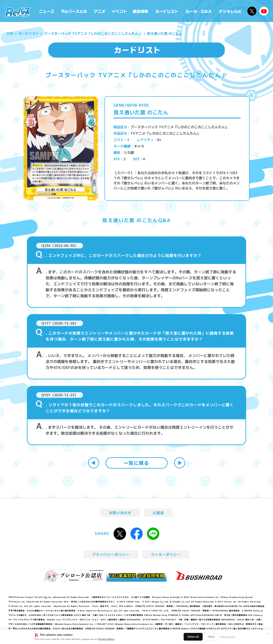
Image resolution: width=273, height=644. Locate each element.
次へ (180, 463)
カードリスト (167, 11)
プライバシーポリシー (111, 555)
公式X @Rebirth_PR (252, 11)
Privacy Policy (106, 639)
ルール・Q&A (199, 11)
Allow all (193, 637)
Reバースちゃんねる (264, 11)
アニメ (100, 11)
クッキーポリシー (166, 555)
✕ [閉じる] (268, 634)
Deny (211, 637)
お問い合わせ (120, 513)
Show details (228, 637)
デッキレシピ (230, 11)
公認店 (158, 513)
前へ (94, 463)
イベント (119, 11)
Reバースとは (74, 11)
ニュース (47, 11)
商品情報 (141, 11)
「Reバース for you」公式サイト (18, 12)
